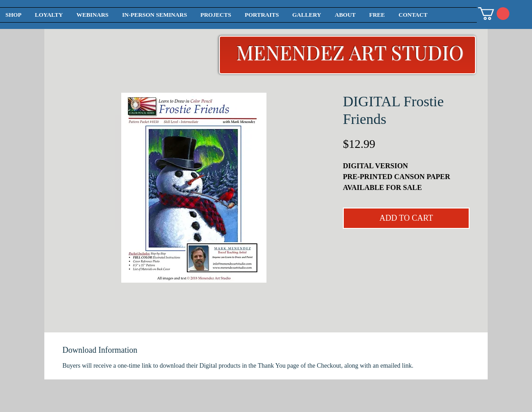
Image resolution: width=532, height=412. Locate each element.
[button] (494, 14)
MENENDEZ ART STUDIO (350, 52)
